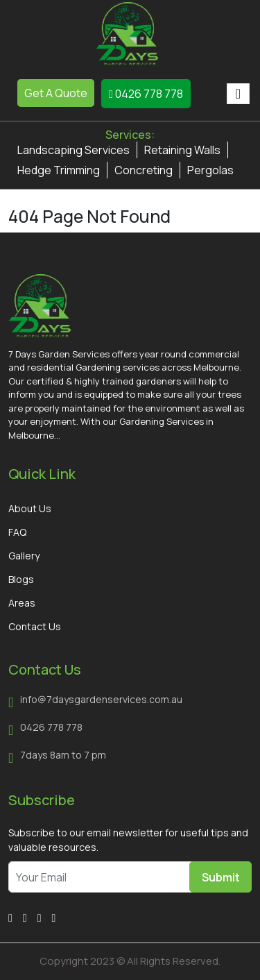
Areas (22, 603)
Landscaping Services (73, 150)
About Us (30, 508)
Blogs (21, 579)
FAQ (17, 532)
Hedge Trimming (59, 170)
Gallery (24, 556)
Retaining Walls (182, 150)
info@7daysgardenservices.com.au (101, 699)
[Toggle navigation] (238, 94)
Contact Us (35, 626)
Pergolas (210, 170)
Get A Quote (56, 93)
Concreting (144, 170)
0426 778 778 (146, 94)
